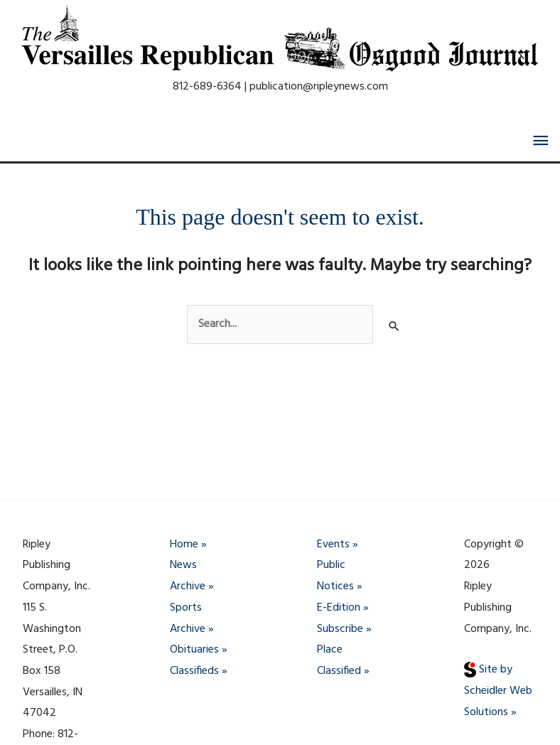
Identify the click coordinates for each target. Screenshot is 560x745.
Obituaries (194, 650)
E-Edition (339, 608)
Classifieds (194, 671)
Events (333, 545)
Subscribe (340, 629)
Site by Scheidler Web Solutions (498, 691)
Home (184, 545)
